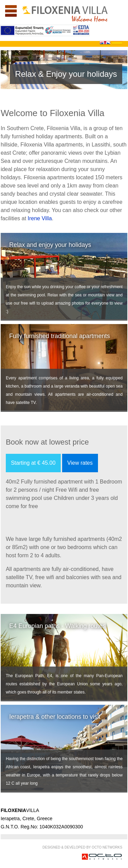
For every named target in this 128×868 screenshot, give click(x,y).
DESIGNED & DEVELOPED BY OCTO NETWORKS (83, 847)
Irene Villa (40, 218)
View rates (80, 463)
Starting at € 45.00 (33, 463)
